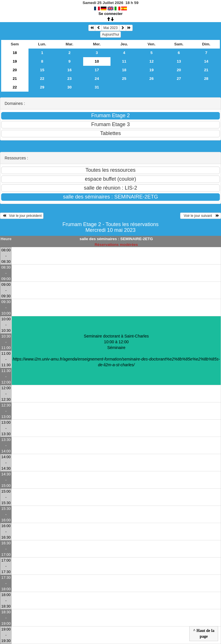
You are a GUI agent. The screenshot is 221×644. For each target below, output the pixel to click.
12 (152, 61)
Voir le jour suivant (201, 216)
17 (97, 70)
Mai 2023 (110, 28)
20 (15, 70)
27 (179, 79)
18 (15, 53)
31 (97, 87)
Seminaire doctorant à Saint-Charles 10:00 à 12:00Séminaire (116, 350)
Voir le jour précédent (22, 216)
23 (69, 79)
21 (206, 70)
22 (42, 79)
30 (69, 87)
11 (124, 61)
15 (42, 70)
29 (42, 87)
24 (97, 79)
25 (124, 79)
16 (69, 70)
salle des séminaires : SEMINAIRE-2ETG (116, 239)
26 (152, 79)
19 (15, 61)
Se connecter (110, 14)
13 (179, 61)
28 (206, 79)
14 (206, 61)
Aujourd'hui (110, 34)
